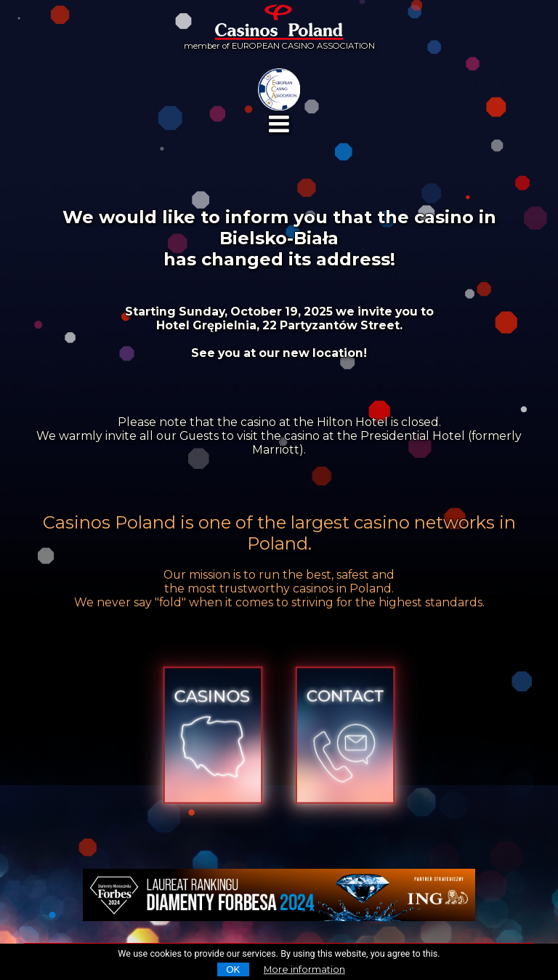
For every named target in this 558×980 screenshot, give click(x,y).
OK (233, 969)
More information (304, 969)
